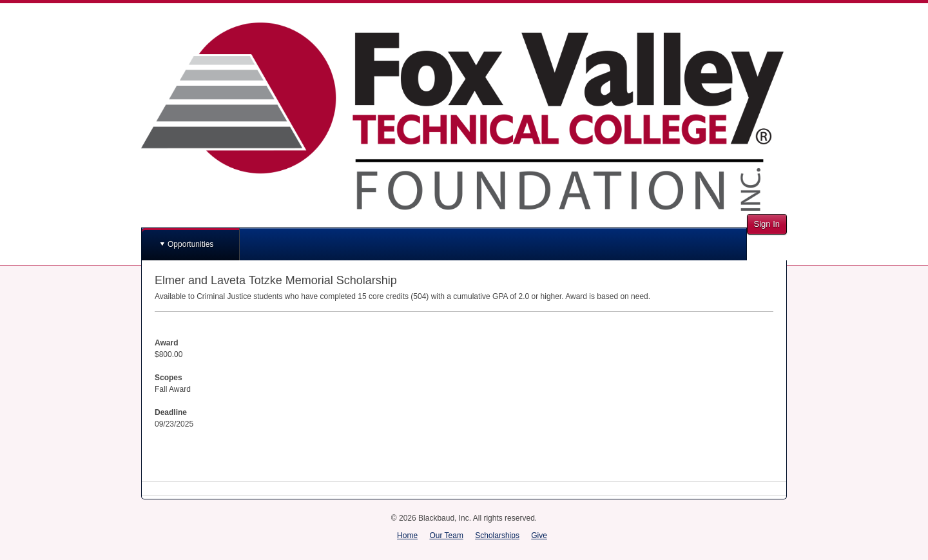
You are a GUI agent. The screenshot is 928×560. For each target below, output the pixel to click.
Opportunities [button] (190, 244)
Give (539, 536)
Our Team (446, 536)
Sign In (767, 224)
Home (407, 536)
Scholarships (497, 536)
